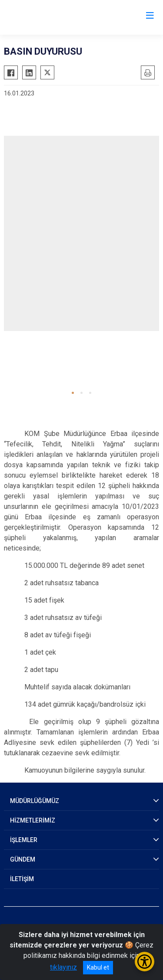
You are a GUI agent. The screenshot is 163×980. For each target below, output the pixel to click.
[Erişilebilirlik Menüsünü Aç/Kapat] (145, 962)
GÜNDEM (23, 859)
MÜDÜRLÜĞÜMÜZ (35, 801)
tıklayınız (63, 967)
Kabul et (98, 967)
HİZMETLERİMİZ (33, 820)
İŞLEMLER (24, 840)
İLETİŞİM (22, 879)
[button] (73, 393)
